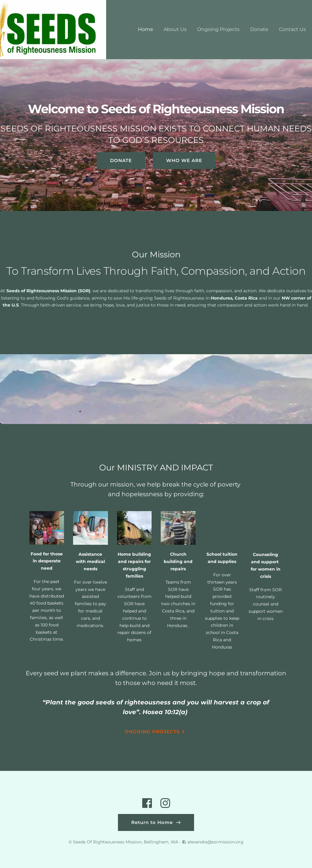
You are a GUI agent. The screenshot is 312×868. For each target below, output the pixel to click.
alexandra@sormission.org (215, 842)
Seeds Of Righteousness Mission (107, 842)
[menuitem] (146, 29)
